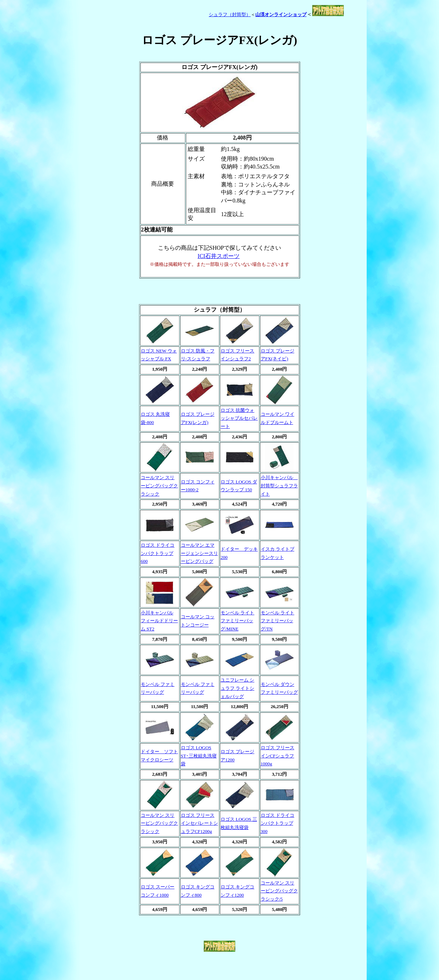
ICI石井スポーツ (219, 256)
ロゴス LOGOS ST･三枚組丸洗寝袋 (199, 756)
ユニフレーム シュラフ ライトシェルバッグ (237, 688)
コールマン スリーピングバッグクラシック (159, 486)
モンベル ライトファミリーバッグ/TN (278, 621)
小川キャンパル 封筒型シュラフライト (279, 486)
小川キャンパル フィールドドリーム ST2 (159, 621)
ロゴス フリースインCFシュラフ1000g (278, 756)
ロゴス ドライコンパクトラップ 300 (278, 823)
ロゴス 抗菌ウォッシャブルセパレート (239, 418)
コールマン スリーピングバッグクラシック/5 (279, 891)
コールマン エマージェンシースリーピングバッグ (199, 553)
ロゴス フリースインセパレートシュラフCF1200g (199, 823)
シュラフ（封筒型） (230, 14)
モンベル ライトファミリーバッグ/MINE (237, 621)
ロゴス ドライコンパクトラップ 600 (158, 553)
